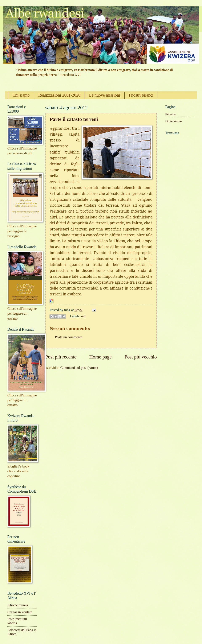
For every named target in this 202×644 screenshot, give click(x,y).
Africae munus (18, 605)
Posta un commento (69, 337)
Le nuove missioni (105, 95)
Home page (100, 357)
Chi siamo (21, 95)
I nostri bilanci (141, 95)
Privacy (171, 114)
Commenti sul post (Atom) (79, 368)
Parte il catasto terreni (74, 119)
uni (83, 316)
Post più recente (61, 357)
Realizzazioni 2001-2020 (59, 95)
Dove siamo (174, 121)
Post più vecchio (141, 357)
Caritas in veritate (20, 612)
